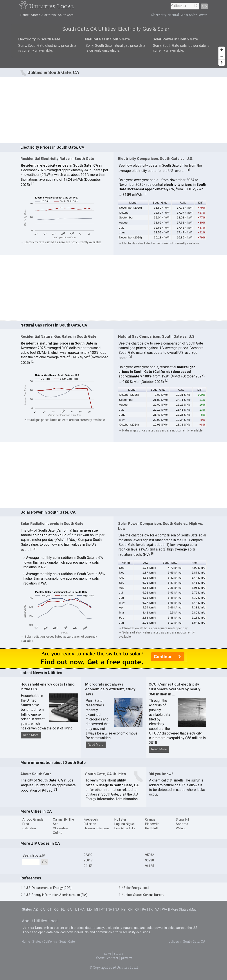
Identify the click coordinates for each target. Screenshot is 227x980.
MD (89, 910)
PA (144, 910)
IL (76, 910)
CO (56, 910)
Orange (150, 819)
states (119, 953)
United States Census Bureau (144, 895)
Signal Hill (183, 819)
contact (113, 958)
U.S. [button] (183, 203)
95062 (150, 855)
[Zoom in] (222, 50)
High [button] (195, 563)
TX (151, 910)
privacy (126, 958)
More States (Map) (184, 910)
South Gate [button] (160, 203)
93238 (150, 860)
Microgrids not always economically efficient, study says (110, 689)
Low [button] (145, 563)
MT (103, 910)
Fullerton (90, 824)
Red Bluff (152, 828)
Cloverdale (60, 828)
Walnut (181, 828)
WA (165, 910)
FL (63, 910)
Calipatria (29, 828)
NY (123, 910)
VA (157, 910)
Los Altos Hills (125, 828)
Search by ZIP (34, 855)
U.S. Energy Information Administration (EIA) (57, 895)
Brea (26, 824)
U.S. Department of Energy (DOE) (49, 888)
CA (43, 910)
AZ (36, 910)
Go (204, 6)
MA (82, 910)
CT (50, 910)
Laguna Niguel (124, 824)
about (100, 958)
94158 (88, 866)
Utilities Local (52, 6)
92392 (88, 855)
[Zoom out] (222, 56)
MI (96, 910)
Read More (31, 735)
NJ (117, 910)
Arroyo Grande (33, 819)
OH (130, 910)
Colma (58, 833)
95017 (88, 860)
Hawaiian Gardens (97, 828)
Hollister (120, 819)
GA (70, 910)
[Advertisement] (113, 110)
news (108, 953)
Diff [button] (200, 203)
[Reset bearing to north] (222, 62)
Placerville (152, 824)
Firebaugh (91, 819)
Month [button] (133, 203)
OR (137, 910)
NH (110, 910)
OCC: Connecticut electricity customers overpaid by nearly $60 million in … (175, 689)
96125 (150, 866)
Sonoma (182, 824)
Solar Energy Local (136, 888)
